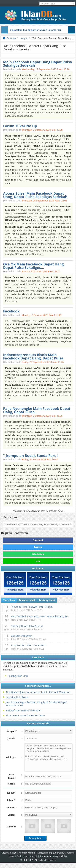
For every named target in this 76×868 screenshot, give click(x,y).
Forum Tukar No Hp (20, 126)
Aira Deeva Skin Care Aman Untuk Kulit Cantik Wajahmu (38, 692)
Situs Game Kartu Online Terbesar (25, 715)
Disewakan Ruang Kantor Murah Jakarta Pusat (36, 30)
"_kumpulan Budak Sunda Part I (30, 456)
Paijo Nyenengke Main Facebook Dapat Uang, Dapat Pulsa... (37, 410)
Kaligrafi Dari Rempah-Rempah (24, 710)
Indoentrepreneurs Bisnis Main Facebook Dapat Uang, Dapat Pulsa (33, 356)
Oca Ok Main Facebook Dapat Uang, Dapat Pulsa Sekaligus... (34, 266)
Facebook (11, 311)
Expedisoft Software (17, 697)
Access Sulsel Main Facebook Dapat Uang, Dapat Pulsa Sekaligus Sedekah (35, 195)
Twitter (38, 547)
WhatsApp (38, 554)
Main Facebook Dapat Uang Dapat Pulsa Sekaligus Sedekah (37, 64)
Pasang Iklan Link (18, 676)
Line (38, 561)
